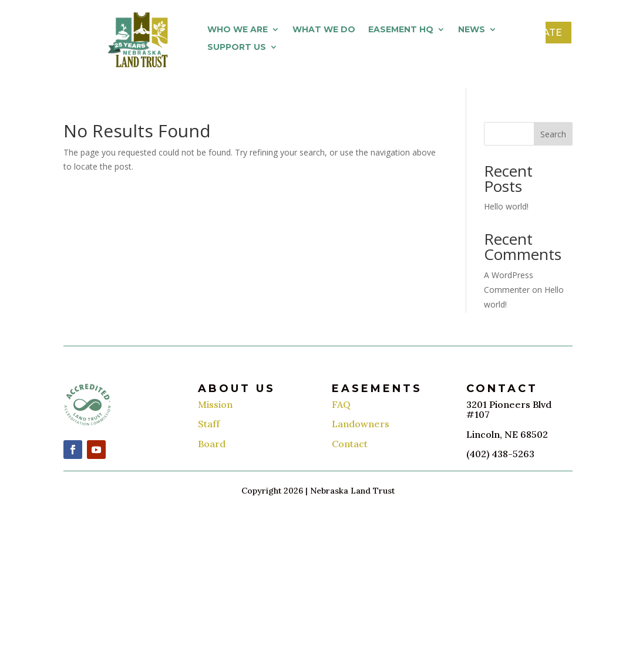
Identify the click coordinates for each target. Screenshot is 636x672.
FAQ (341, 404)
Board (212, 444)
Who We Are (238, 30)
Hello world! (506, 206)
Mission (215, 404)
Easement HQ (401, 30)
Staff (209, 424)
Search (553, 134)
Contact (350, 444)
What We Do (324, 30)
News (472, 30)
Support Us (237, 48)
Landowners (361, 424)
